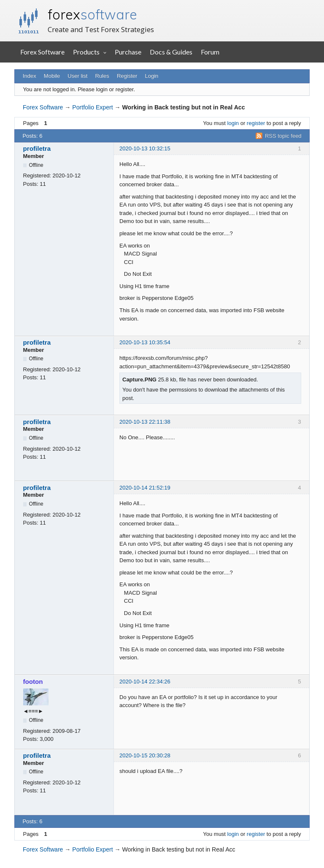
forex (92, 14)
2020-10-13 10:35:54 (145, 342)
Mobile (52, 76)
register (256, 123)
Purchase (128, 52)
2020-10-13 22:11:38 (145, 422)
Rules (102, 76)
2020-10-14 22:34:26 (145, 682)
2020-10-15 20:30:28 (145, 755)
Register (127, 76)
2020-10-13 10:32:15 (145, 148)
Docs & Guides (171, 52)
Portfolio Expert (92, 107)
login (233, 123)
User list (77, 76)
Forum (210, 52)
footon (33, 682)
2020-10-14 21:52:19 (145, 488)
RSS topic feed (283, 136)
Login (152, 76)
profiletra (37, 148)
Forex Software (42, 52)
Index (30, 76)
